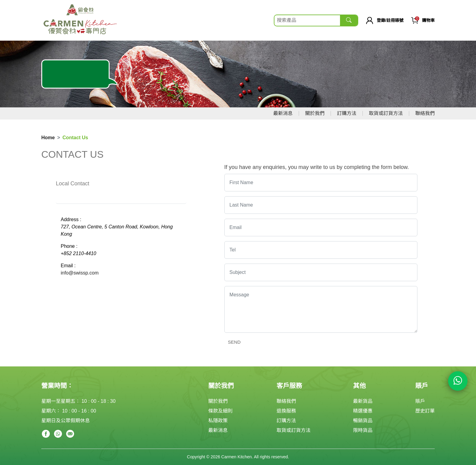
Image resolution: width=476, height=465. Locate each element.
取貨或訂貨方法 (386, 113)
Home (48, 138)
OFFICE (119, 198)
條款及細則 (220, 411)
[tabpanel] (121, 246)
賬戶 (420, 401)
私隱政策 (218, 421)
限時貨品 (363, 430)
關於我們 (315, 113)
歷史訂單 (425, 411)
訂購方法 (347, 113)
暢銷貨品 (363, 421)
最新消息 (283, 113)
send (234, 342)
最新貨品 (363, 401)
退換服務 (286, 411)
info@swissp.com (80, 273)
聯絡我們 (425, 113)
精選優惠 (363, 411)
